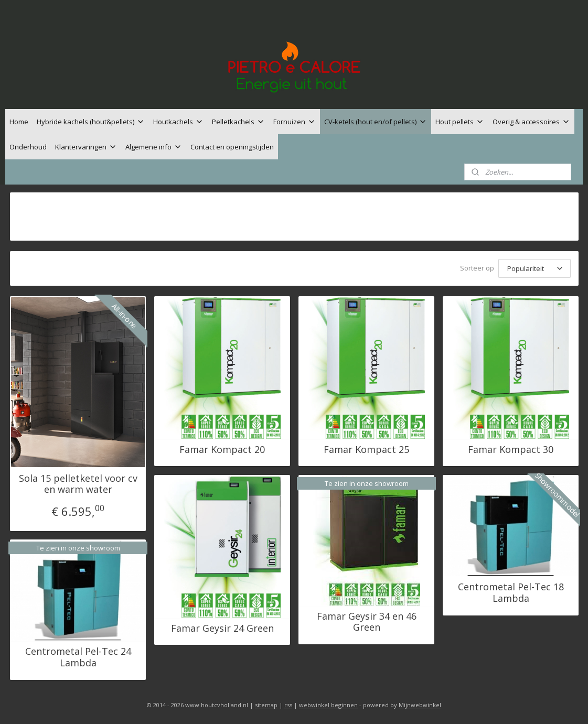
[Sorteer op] (534, 268)
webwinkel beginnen (328, 705)
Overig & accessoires (531, 122)
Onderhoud (28, 147)
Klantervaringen (86, 147)
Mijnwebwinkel (420, 705)
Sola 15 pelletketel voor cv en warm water (78, 484)
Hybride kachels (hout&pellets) (91, 122)
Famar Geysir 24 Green (222, 629)
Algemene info (154, 147)
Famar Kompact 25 (366, 450)
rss (288, 705)
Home (19, 122)
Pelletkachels (238, 122)
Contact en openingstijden (232, 147)
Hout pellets (460, 122)
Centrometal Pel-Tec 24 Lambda (78, 657)
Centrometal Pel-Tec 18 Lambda (510, 593)
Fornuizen (295, 122)
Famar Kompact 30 (511, 450)
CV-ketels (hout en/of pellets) (376, 122)
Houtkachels (178, 122)
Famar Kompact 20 (222, 450)
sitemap (266, 705)
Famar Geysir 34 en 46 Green (366, 622)
